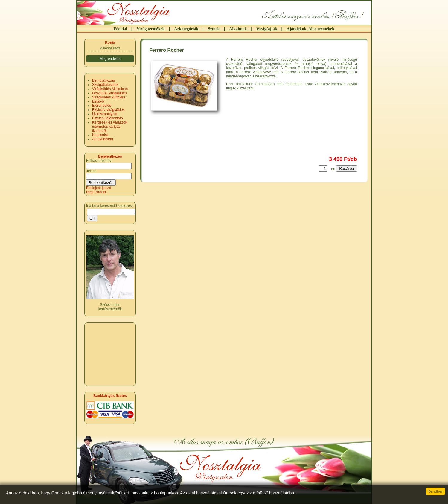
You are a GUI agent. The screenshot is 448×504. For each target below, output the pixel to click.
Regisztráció (96, 192)
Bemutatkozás (103, 80)
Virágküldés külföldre (109, 97)
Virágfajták (267, 29)
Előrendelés (102, 106)
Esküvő (98, 101)
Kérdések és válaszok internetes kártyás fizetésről (110, 127)
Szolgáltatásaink (105, 85)
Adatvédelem (103, 139)
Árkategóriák (186, 29)
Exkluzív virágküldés (108, 110)
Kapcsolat (100, 135)
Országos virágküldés (109, 93)
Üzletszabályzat (105, 114)
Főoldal (120, 29)
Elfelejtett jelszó (99, 188)
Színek (214, 29)
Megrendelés (110, 59)
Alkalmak (238, 29)
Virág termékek (151, 29)
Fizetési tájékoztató (108, 118)
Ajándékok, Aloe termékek (310, 29)
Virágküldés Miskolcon (110, 89)
